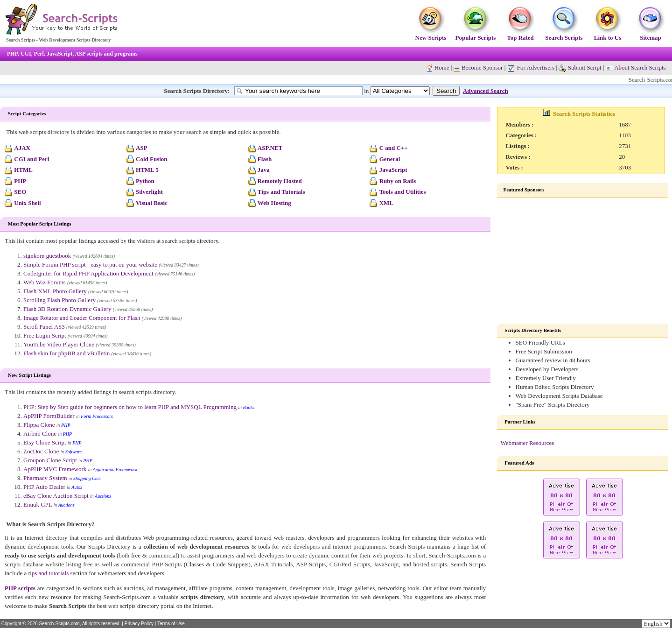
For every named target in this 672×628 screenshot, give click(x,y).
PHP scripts (20, 588)
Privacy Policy (139, 624)
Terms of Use (171, 624)
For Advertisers (531, 67)
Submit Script (580, 67)
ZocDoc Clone (41, 451)
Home (442, 67)
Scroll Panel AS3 (44, 327)
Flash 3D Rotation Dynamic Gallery (67, 309)
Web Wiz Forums (45, 282)
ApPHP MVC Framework (55, 469)
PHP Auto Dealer (44, 487)
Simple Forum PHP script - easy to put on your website (90, 265)
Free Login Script (45, 335)
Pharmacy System (45, 478)
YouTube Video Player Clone (59, 344)
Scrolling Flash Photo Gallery (59, 300)
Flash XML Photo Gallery (55, 291)
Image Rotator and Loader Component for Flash (82, 318)
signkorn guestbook (47, 256)
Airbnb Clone (40, 434)
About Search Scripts (640, 67)
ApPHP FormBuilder (49, 416)
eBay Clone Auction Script (56, 496)
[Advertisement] (583, 261)
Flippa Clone (39, 425)
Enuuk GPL (38, 505)
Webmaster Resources (528, 443)
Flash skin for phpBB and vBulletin (66, 353)
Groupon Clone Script (50, 460)
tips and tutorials (49, 573)
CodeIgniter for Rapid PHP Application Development (88, 273)
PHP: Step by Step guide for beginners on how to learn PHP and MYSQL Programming (130, 407)
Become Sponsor (478, 67)
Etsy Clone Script (45, 442)
